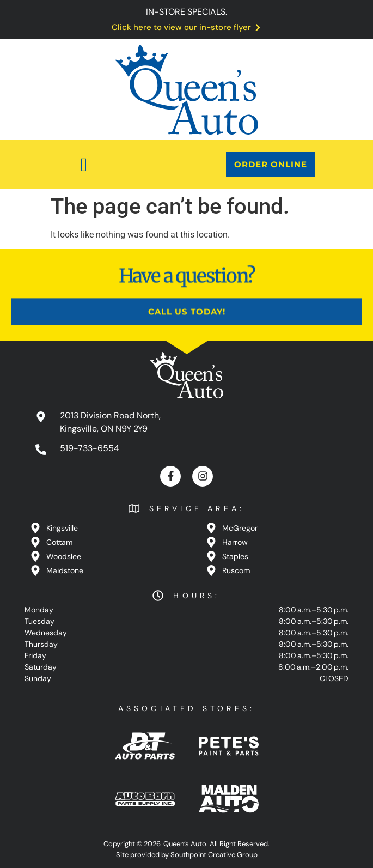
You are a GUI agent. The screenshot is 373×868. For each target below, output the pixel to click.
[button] (84, 165)
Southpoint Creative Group (214, 855)
